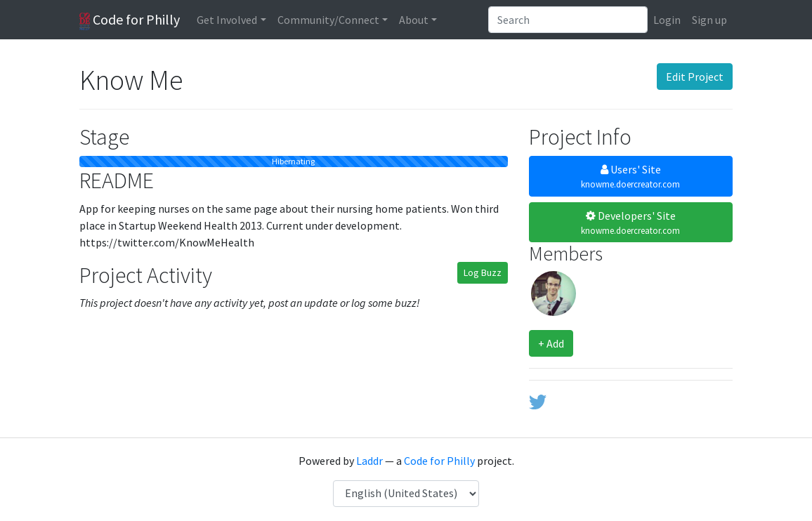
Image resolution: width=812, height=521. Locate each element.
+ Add (551, 343)
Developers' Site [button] (631, 223)
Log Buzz (483, 272)
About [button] (414, 20)
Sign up (709, 20)
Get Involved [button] (227, 20)
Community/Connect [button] (328, 20)
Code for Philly (130, 20)
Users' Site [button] (631, 177)
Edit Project (695, 77)
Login (667, 20)
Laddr (369, 461)
